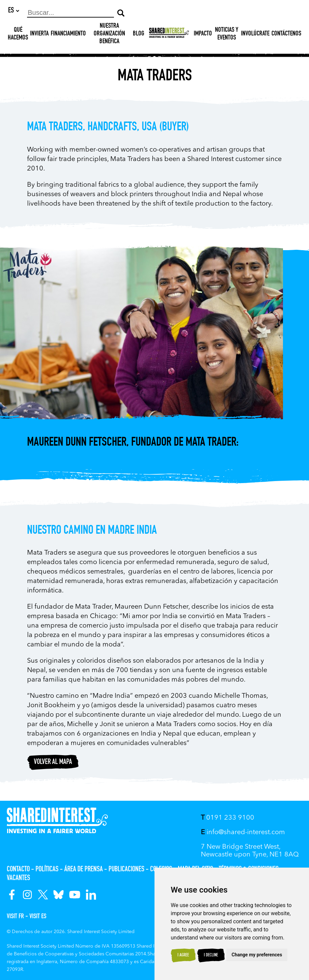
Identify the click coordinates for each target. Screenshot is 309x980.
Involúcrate (255, 34)
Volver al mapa (53, 763)
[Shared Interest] (169, 35)
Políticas (47, 870)
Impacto (203, 34)
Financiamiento (68, 34)
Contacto (18, 870)
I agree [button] (183, 955)
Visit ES (38, 917)
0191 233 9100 (228, 818)
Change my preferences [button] (257, 955)
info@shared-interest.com (243, 832)
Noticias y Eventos (227, 35)
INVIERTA (39, 34)
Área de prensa (84, 870)
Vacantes (18, 878)
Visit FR (15, 917)
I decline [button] (211, 955)
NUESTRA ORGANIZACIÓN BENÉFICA (109, 34)
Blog (139, 34)
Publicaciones (126, 870)
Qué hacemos (18, 35)
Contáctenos (286, 34)
